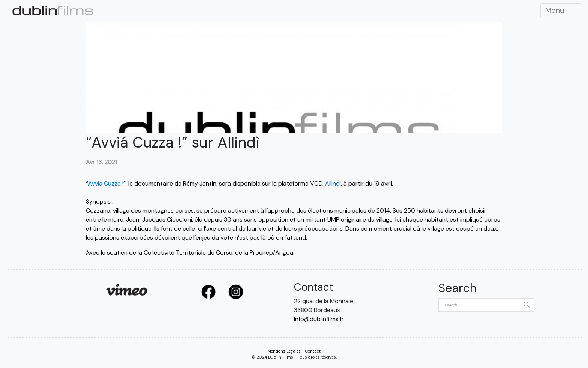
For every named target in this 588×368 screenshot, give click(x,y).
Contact (313, 351)
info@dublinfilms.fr (319, 319)
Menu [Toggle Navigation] (561, 11)
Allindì (333, 183)
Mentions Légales (284, 351)
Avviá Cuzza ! (106, 183)
